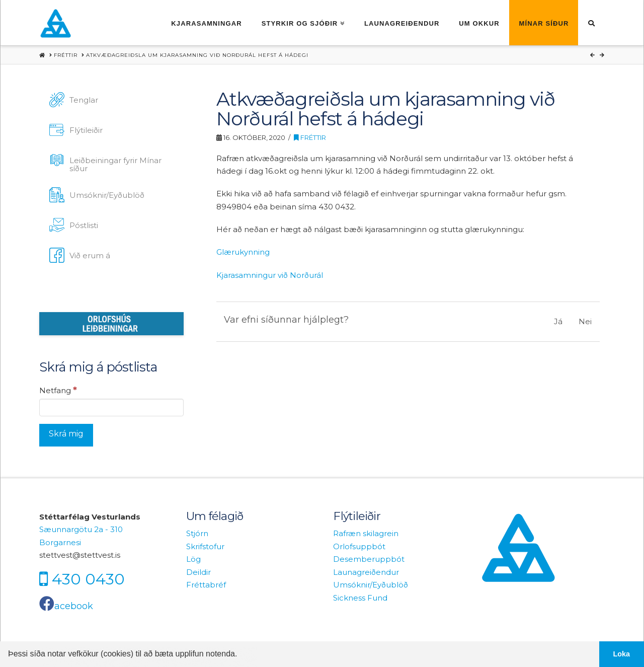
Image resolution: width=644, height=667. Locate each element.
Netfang (58, 390)
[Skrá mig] (66, 435)
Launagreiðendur (366, 572)
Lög (193, 559)
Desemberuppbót (369, 559)
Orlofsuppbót (359, 546)
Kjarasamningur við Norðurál (270, 275)
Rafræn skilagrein (366, 533)
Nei (585, 321)
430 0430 (88, 579)
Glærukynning (243, 252)
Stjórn (197, 533)
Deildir (198, 572)
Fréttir (310, 138)
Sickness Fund (360, 598)
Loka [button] (622, 654)
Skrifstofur (205, 546)
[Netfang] (111, 407)
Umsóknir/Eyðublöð (371, 585)
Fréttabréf (206, 585)
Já (558, 321)
